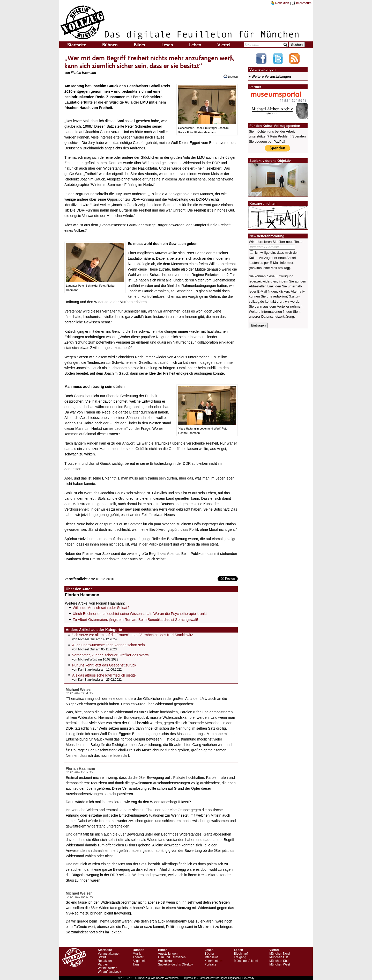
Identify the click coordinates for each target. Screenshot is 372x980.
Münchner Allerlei (246, 961)
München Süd (279, 961)
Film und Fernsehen (172, 957)
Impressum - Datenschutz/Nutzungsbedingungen (211, 978)
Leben (195, 45)
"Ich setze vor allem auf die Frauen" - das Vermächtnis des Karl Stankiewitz (133, 635)
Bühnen (110, 45)
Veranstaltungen (109, 954)
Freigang (240, 957)
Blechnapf (241, 954)
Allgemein (140, 961)
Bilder (140, 45)
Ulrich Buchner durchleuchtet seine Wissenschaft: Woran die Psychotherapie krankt (140, 614)
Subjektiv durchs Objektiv (176, 964)
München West (280, 964)
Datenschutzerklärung (278, 317)
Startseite (77, 45)
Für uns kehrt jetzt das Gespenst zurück (104, 665)
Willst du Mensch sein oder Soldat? (101, 608)
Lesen (167, 45)
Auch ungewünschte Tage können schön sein (109, 645)
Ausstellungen (168, 954)
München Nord (280, 954)
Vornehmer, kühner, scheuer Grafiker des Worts (110, 655)
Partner (103, 964)
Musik (137, 954)
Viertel (224, 45)
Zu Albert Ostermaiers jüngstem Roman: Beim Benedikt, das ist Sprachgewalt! (135, 620)
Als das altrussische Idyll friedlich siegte (104, 675)
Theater (138, 957)
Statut (102, 957)
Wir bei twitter (107, 968)
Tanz (136, 964)
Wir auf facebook (109, 972)
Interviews (211, 957)
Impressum (302, 3)
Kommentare (213, 961)
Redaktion (280, 3)
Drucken (231, 76)
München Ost (278, 957)
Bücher (209, 954)
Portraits (210, 964)
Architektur (165, 961)
